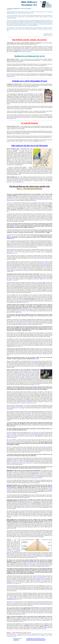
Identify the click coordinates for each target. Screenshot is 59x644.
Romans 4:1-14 (43, 220)
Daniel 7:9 (9, 407)
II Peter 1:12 (14, 346)
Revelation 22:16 (38, 608)
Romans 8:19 (18, 583)
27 (14, 235)
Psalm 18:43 (47, 618)
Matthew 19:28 (15, 407)
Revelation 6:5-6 (15, 502)
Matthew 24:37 (31, 323)
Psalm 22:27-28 (39, 619)
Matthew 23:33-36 (14, 246)
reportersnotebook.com (11, 118)
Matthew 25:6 (36, 577)
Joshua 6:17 (25, 463)
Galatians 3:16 (10, 235)
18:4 (49, 577)
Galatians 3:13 (13, 226)
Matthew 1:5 (16, 462)
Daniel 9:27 (13, 269)
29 (15, 235)
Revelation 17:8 (20, 269)
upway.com (9, 182)
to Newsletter (32, 640)
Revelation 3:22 (34, 562)
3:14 (14, 280)
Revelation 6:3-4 (10, 489)
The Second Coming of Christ (40, 639)
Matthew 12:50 (46, 626)
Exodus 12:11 (30, 432)
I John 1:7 (19, 346)
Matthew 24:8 (34, 558)
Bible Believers (31, 639)
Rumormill (29, 51)
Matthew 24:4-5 (35, 474)
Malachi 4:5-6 (43, 279)
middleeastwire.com (11, 76)
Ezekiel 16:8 (34, 373)
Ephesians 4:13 (41, 580)
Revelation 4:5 (47, 566)
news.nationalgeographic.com (18, 182)
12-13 (20, 599)
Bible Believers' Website (40, 639)
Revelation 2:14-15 (32, 476)
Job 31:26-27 (10, 199)
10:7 (16, 280)
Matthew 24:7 (49, 505)
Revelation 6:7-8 (13, 532)
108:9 (23, 436)
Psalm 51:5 (19, 311)
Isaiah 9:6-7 (21, 621)
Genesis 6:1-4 (25, 323)
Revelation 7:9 (10, 299)
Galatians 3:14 (10, 238)
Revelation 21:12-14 (23, 407)
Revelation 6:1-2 (10, 472)
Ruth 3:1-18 (25, 377)
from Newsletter (42, 640)
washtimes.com (42, 141)
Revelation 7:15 (25, 302)
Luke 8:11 (17, 613)
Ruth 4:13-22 (10, 462)
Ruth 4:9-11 (9, 447)
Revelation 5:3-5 (10, 602)
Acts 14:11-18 (16, 199)
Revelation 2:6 (42, 474)
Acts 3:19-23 (49, 279)
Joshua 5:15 (9, 435)
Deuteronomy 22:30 (23, 373)
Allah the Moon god (37, 199)
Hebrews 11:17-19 (13, 252)
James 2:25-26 (32, 463)
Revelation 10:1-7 (43, 577)
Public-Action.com (22, 51)
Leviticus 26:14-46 (44, 262)
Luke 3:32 (21, 462)
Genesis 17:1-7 (10, 203)
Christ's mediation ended (25, 562)
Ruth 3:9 (29, 373)
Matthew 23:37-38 (35, 384)
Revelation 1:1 (10, 280)
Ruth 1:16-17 (47, 343)
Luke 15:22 (9, 434)
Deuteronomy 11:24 (11, 441)
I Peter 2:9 (14, 253)
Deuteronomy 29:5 (37, 432)
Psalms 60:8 (17, 436)
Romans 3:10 (25, 311)
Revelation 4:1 (31, 564)
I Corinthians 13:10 (24, 403)
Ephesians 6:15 (16, 434)
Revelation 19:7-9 (32, 403)
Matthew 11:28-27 (30, 501)
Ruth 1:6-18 (35, 359)
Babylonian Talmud (43, 263)
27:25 (19, 246)
